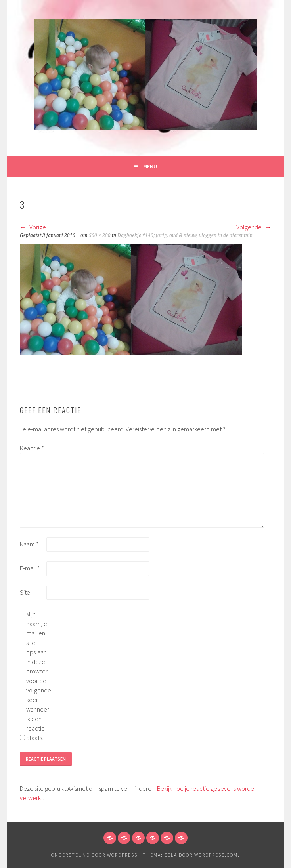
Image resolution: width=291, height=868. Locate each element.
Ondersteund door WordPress (94, 855)
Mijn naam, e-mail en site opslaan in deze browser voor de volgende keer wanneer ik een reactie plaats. (39, 676)
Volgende (254, 227)
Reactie (32, 448)
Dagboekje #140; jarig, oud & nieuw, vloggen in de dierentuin (185, 235)
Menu (150, 166)
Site (25, 592)
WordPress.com (216, 855)
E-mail (30, 568)
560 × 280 (100, 235)
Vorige (33, 227)
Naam (29, 544)
